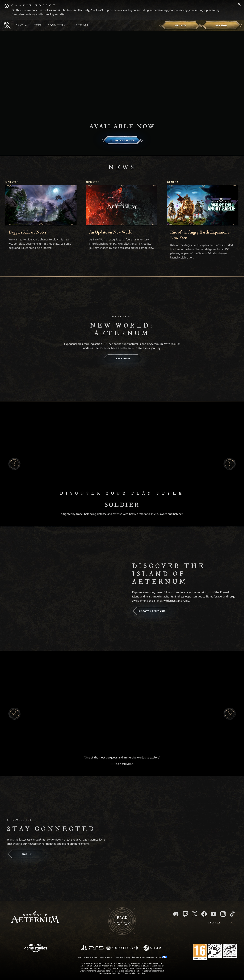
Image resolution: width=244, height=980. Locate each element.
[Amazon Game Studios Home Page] (36, 948)
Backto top (122, 921)
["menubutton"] (22, 25)
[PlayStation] (92, 948)
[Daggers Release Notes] (41, 205)
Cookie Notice (106, 957)
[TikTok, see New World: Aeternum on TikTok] (232, 914)
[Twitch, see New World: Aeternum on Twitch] (185, 914)
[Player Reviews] (157, 771)
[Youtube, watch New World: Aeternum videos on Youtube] (214, 914)
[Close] (239, 5)
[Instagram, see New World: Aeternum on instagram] (223, 914)
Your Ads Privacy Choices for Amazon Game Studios (141, 957)
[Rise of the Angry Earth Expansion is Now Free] (203, 205)
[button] (14, 464)
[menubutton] (220, 923)
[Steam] (153, 948)
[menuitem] (22, 25)
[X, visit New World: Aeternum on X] (195, 914)
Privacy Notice (91, 957)
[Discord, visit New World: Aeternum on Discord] (176, 914)
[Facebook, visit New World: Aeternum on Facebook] (204, 914)
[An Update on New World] (122, 205)
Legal (79, 957)
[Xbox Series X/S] (123, 948)
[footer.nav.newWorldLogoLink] (35, 917)
